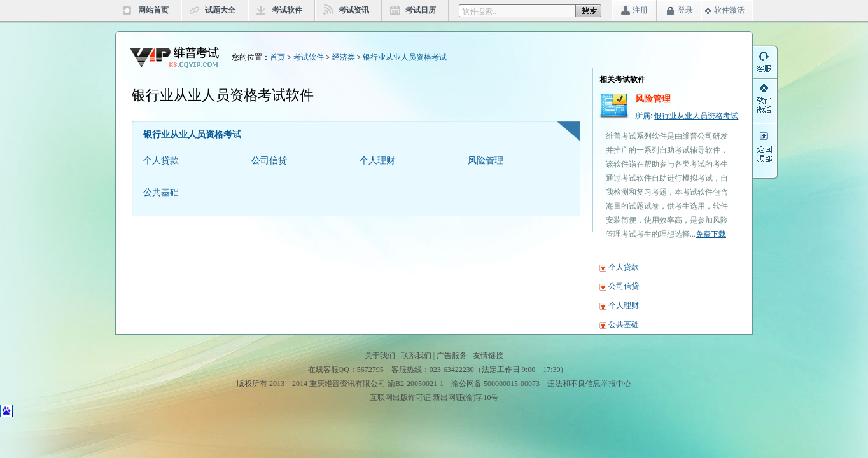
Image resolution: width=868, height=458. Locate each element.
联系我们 (416, 356)
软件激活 (729, 10)
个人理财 (377, 161)
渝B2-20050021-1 (416, 384)
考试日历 (421, 10)
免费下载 (711, 234)
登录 (685, 10)
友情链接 (488, 356)
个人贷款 (161, 161)
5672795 (370, 370)
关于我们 (380, 356)
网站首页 (153, 10)
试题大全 (220, 10)
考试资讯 (354, 10)
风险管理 (486, 161)
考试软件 (287, 10)
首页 (277, 57)
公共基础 (161, 192)
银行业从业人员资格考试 (405, 57)
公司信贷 (269, 161)
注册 (640, 10)
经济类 (344, 57)
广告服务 (452, 356)
